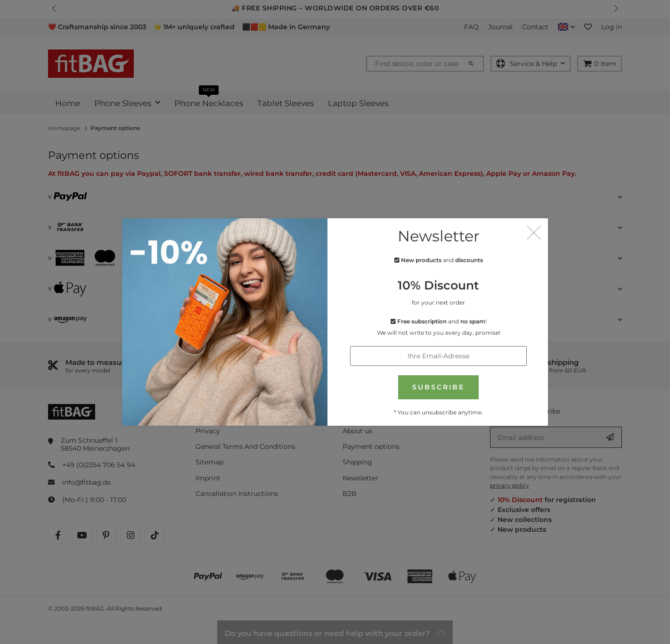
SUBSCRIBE (438, 386)
